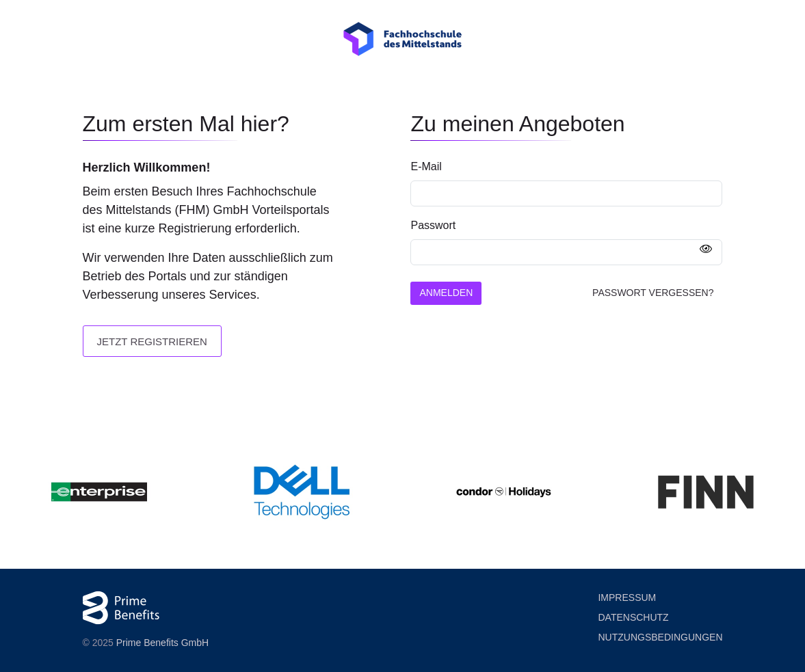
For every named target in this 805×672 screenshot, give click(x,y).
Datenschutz (633, 617)
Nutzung (660, 637)
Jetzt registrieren (152, 341)
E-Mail (426, 166)
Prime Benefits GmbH (162, 643)
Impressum (627, 597)
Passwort (433, 225)
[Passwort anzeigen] (706, 250)
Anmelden (446, 293)
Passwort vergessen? (653, 293)
